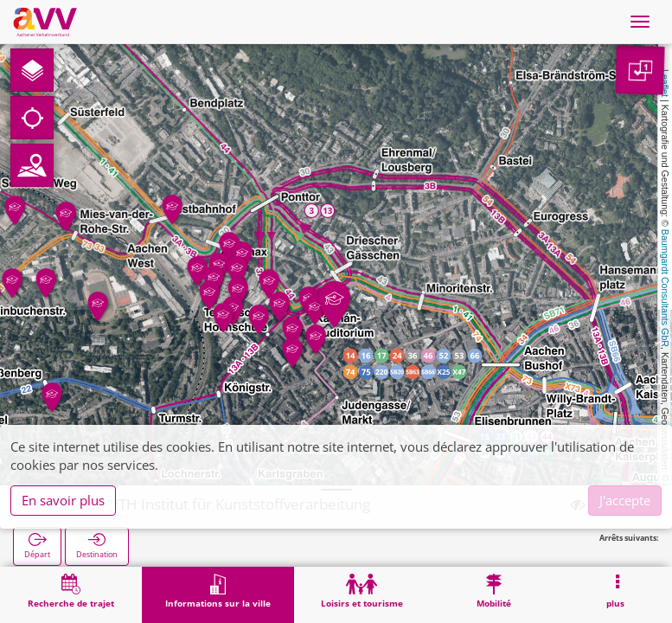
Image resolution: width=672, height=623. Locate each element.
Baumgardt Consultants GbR (665, 288)
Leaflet (665, 83)
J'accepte (625, 500)
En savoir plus (63, 500)
